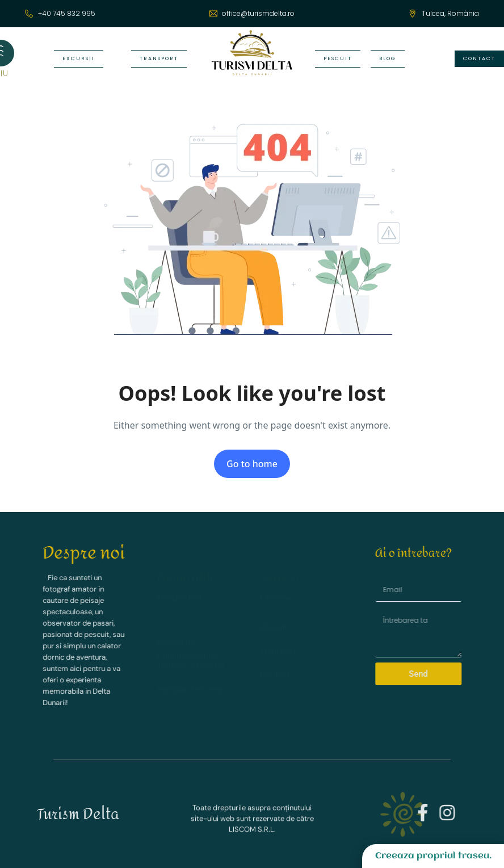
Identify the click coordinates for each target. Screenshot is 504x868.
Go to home (252, 464)
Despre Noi (179, 590)
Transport (278, 648)
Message (421, 609)
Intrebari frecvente (191, 679)
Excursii (276, 596)
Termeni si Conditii (191, 655)
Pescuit (274, 624)
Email (418, 575)
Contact (275, 672)
